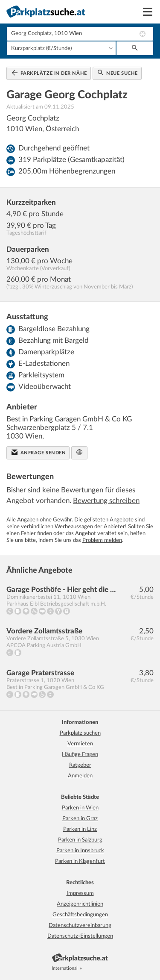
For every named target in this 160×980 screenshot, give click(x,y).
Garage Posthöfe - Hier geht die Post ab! (61, 590)
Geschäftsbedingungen (80, 915)
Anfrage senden (39, 452)
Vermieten (80, 744)
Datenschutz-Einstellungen (80, 936)
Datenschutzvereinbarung (80, 926)
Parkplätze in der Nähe (49, 73)
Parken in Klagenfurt (80, 861)
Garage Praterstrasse (40, 673)
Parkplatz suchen (80, 733)
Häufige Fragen (80, 755)
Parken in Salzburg (80, 840)
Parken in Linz (80, 829)
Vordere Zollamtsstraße (44, 631)
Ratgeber (80, 765)
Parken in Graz (80, 819)
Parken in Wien (80, 808)
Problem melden (102, 540)
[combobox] (80, 34)
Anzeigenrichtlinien (80, 904)
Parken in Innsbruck (80, 851)
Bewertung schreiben (106, 501)
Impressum (80, 893)
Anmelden (80, 776)
